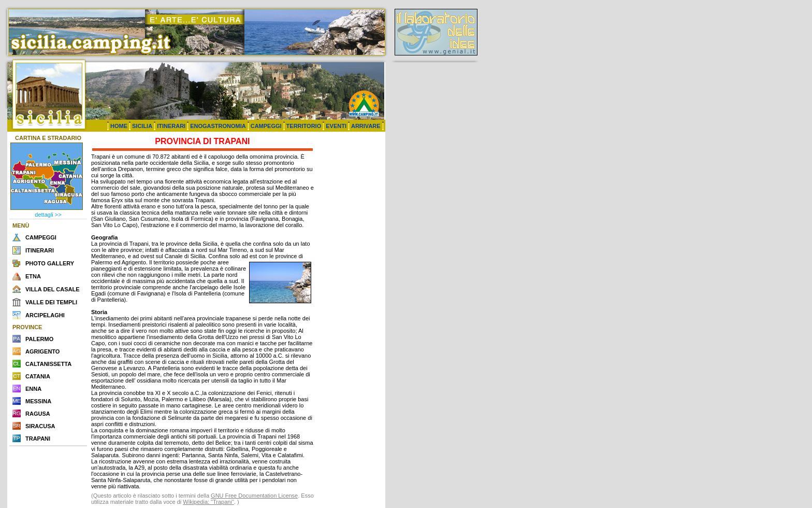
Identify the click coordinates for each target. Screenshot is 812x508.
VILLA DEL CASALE (53, 289)
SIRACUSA (40, 426)
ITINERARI (171, 126)
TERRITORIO (304, 126)
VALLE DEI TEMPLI (51, 302)
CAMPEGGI (266, 126)
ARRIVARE (366, 126)
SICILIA (142, 126)
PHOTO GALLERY (50, 263)
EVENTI (336, 126)
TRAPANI (38, 439)
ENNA (33, 389)
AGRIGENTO (42, 351)
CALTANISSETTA (48, 364)
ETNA (33, 276)
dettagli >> (48, 215)
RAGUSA (38, 414)
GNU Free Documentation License (254, 496)
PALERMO (39, 339)
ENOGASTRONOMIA (218, 126)
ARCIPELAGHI (45, 315)
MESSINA (38, 401)
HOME (119, 126)
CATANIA (38, 376)
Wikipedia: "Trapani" (208, 502)
